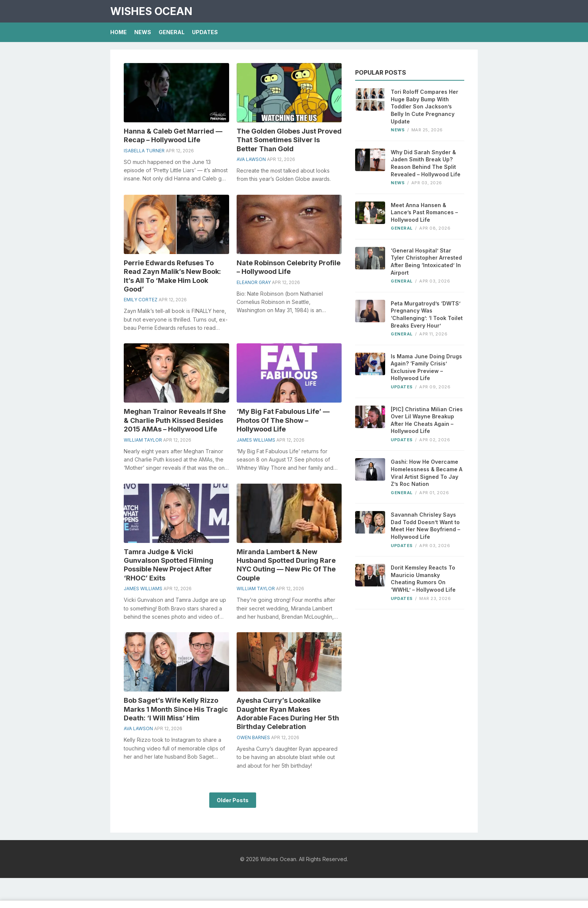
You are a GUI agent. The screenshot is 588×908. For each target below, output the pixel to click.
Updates (205, 32)
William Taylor (143, 440)
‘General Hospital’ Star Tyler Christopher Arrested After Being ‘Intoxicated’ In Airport (426, 262)
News (143, 32)
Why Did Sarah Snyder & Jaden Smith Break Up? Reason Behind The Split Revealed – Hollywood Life (426, 163)
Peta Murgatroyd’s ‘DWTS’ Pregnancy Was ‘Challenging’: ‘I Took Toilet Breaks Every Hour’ (427, 314)
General (172, 32)
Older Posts (233, 800)
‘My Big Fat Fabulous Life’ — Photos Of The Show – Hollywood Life (283, 420)
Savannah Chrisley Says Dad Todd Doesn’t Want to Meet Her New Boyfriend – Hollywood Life (425, 526)
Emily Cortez (141, 300)
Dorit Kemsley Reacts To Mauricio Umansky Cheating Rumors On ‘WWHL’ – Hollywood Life (423, 579)
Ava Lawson (251, 159)
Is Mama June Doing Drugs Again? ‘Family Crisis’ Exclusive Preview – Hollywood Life (426, 367)
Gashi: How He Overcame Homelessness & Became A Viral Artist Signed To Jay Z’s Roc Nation (427, 473)
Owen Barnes (253, 737)
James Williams (256, 440)
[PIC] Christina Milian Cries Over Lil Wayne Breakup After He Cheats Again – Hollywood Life (427, 420)
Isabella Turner (144, 151)
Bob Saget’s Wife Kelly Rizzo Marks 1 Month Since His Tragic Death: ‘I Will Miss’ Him (176, 709)
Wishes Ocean (151, 11)
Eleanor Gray (254, 282)
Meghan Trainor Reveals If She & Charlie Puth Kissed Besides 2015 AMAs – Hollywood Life (175, 420)
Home (118, 32)
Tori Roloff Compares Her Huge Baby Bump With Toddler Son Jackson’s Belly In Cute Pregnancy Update (424, 106)
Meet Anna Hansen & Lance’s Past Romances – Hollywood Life (424, 212)
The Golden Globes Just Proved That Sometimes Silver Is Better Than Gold (289, 140)
